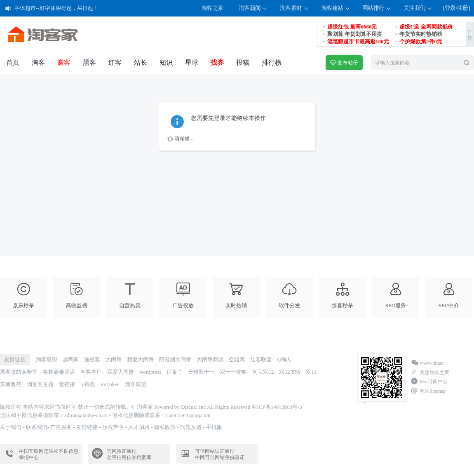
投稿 (243, 62)
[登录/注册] (456, 8)
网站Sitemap (428, 391)
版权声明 (113, 427)
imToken (110, 384)
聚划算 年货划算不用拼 (355, 34)
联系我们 (37, 427)
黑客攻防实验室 (19, 372)
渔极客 (92, 359)
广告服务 (61, 427)
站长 (141, 62)
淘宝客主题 (40, 384)
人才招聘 (139, 427)
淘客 (38, 62)
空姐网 (237, 359)
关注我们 (418, 8)
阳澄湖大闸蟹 (175, 359)
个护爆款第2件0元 (421, 41)
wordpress (150, 372)
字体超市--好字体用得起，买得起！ (56, 10)
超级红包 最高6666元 (352, 27)
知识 (166, 62)
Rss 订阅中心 (429, 382)
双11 (311, 372)
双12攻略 (290, 372)
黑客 (89, 62)
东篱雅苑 (11, 384)
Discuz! (189, 407)
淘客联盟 (47, 359)
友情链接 (87, 427)
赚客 (64, 62)
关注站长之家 (430, 372)
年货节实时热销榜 (421, 34)
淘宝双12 (263, 372)
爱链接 (67, 384)
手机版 (214, 427)
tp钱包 (88, 384)
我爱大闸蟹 (140, 359)
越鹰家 (71, 359)
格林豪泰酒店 (59, 372)
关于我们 (11, 427)
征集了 (175, 372)
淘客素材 (295, 8)
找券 (217, 62)
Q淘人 (284, 359)
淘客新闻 (253, 8)
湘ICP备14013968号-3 (277, 407)
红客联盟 (261, 359)
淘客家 (145, 407)
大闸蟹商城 (210, 359)
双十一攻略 (233, 372)
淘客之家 (212, 8)
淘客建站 (336, 8)
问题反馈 (191, 427)
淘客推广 (91, 372)
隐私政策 (165, 427)
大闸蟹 (114, 359)
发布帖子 (344, 63)
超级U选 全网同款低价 (426, 27)
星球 (192, 62)
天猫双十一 (201, 372)
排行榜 (272, 62)
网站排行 (377, 8)
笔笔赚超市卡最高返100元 (358, 41)
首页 (13, 62)
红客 (115, 62)
